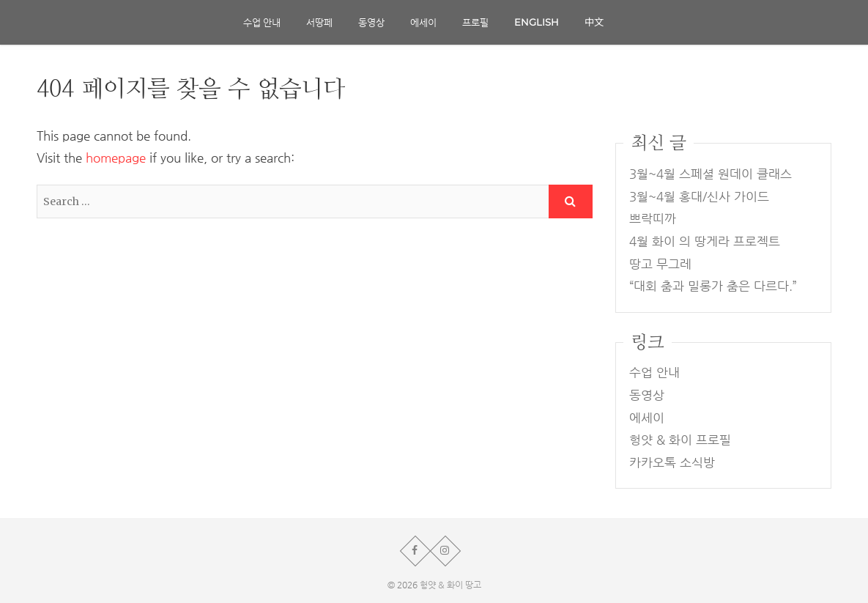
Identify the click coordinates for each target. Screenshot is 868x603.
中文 (594, 22)
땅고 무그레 (660, 264)
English (537, 22)
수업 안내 (262, 22)
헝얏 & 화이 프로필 (680, 440)
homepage (116, 158)
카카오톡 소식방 (672, 463)
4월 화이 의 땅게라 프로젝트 (705, 241)
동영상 (371, 22)
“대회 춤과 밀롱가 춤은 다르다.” (713, 286)
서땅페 (319, 22)
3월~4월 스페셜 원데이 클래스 (711, 174)
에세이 (423, 22)
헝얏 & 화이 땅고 (450, 585)
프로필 (475, 22)
